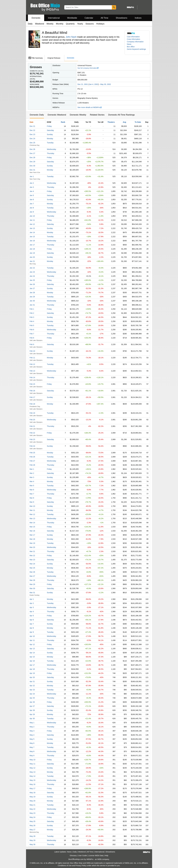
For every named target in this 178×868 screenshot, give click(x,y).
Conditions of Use (65, 866)
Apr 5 (32, 616)
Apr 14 (32, 653)
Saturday (50, 130)
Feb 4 (32, 321)
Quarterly (70, 24)
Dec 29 (32, 162)
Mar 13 (32, 518)
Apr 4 (32, 612)
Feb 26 (32, 457)
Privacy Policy (81, 866)
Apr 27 (32, 706)
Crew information (134, 39)
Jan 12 (32, 224)
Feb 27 (32, 461)
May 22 (33, 809)
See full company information (88, 68)
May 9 (32, 756)
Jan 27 (32, 288)
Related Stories (97, 115)
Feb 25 (32, 453)
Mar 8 (32, 498)
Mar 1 (32, 469)
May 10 (33, 760)
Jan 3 (32, 187)
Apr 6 (32, 620)
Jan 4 (32, 191)
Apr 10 (32, 636)
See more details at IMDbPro (90, 107)
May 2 (32, 727)
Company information (135, 42)
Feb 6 (32, 330)
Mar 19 (32, 543)
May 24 (33, 817)
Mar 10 (32, 506)
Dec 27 (32, 153)
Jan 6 (32, 200)
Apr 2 (32, 603)
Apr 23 (32, 690)
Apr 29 (32, 714)
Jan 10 (32, 216)
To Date (138, 122)
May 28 (33, 836)
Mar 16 (32, 531)
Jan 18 (32, 249)
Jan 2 (32, 183)
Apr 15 (32, 657)
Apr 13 (32, 649)
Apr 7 (32, 624)
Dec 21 (32, 126)
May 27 (33, 830)
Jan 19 (32, 253)
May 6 (32, 743)
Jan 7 (32, 204)
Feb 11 (32, 358)
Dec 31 (32, 170)
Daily (30, 24)
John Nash (71, 37)
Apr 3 (32, 607)
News (129, 44)
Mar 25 (32, 568)
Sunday (50, 134)
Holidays (100, 24)
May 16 (33, 784)
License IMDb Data (96, 856)
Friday (49, 126)
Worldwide (72, 18)
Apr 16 (32, 661)
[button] (137, 50)
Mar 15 (32, 527)
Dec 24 (32, 139)
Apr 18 (32, 669)
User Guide (82, 856)
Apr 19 (32, 673)
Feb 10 (32, 351)
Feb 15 (32, 384)
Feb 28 (32, 465)
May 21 (33, 805)
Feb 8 (32, 338)
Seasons (90, 24)
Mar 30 (32, 588)
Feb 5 (32, 325)
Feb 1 (32, 309)
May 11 (33, 764)
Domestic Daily (37, 115)
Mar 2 (32, 473)
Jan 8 (32, 208)
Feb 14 (32, 377)
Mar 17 (32, 535)
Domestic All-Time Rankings (121, 115)
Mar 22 (32, 556)
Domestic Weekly (78, 115)
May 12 (33, 768)
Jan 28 (32, 293)
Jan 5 (32, 195)
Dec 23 (32, 134)
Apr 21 (32, 681)
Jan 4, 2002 (94, 84)
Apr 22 (32, 686)
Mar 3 (32, 477)
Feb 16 (32, 391)
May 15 (33, 780)
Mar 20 (32, 547)
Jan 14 (32, 232)
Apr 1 (32, 599)
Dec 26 (32, 149)
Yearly (80, 24)
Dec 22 (32, 130)
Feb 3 (32, 317)
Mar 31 (32, 593)
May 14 (33, 776)
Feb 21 (32, 426)
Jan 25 (32, 280)
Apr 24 (32, 694)
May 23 (33, 813)
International (54, 18)
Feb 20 (32, 420)
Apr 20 (32, 677)
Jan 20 (32, 257)
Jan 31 (32, 305)
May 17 (33, 788)
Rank (63, 122)
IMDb (99, 859)
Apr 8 (32, 628)
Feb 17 (32, 397)
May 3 (32, 731)
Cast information (133, 37)
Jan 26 (32, 284)
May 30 (33, 844)
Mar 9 (32, 502)
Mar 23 (32, 560)
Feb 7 (32, 334)
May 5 (32, 739)
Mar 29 (32, 584)
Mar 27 (32, 576)
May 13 (33, 772)
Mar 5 (32, 486)
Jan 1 (32, 176)
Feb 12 (32, 364)
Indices (138, 18)
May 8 (32, 751)
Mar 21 (32, 551)
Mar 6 (32, 490)
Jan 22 (32, 268)
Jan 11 (32, 220)
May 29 (33, 840)
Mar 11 (32, 510)
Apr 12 (32, 644)
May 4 (32, 735)
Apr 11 (32, 640)
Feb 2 (32, 313)
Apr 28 (32, 710)
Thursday (51, 153)
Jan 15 (32, 237)
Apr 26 (32, 702)
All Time (104, 18)
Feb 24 (32, 446)
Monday (50, 139)
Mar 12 (32, 514)
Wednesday (52, 149)
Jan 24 (32, 276)
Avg (124, 122)
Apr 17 (32, 665)
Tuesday (50, 143)
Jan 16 (32, 241)
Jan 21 (32, 261)
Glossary (73, 856)
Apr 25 (32, 698)
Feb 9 (32, 344)
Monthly (60, 24)
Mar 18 (32, 539)
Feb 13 (32, 371)
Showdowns (121, 18)
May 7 (32, 747)
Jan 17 (32, 245)
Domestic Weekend (57, 115)
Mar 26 (32, 572)
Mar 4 (32, 481)
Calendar (89, 18)
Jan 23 (32, 272)
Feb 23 (32, 439)
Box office (131, 47)
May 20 (33, 801)
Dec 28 (32, 157)
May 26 (33, 825)
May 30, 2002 (106, 84)
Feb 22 (32, 433)
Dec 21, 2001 (83, 84)
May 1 (32, 723)
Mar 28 (32, 580)
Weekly (50, 24)
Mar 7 (32, 494)
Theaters (111, 122)
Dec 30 (32, 166)
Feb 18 (32, 404)
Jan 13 (32, 228)
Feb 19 (32, 413)
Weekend (40, 24)
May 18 (33, 793)
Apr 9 (32, 632)
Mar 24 (32, 564)
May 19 (33, 797)
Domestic (36, 18)
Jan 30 (32, 301)
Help (107, 856)
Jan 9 (32, 212)
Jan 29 (32, 297)
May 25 (33, 821)
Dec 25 (32, 143)
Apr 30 (32, 718)
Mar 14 (32, 523)
